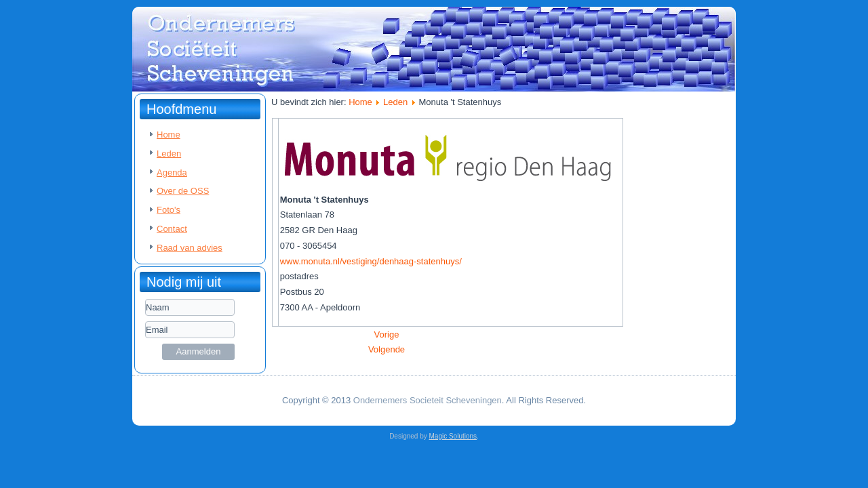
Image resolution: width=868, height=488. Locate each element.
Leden (169, 154)
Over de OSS (183, 191)
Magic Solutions (453, 436)
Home (169, 135)
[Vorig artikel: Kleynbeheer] (387, 334)
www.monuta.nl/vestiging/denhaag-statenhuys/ (371, 261)
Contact (172, 229)
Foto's (169, 210)
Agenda (172, 172)
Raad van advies (190, 248)
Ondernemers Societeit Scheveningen (428, 400)
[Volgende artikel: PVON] (387, 349)
